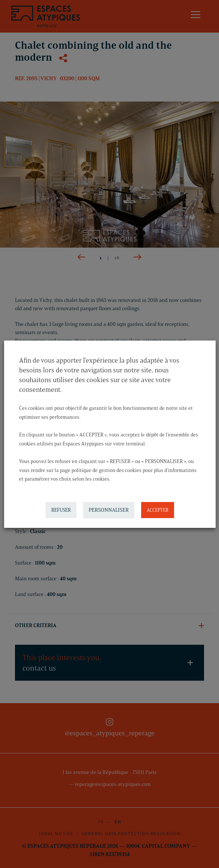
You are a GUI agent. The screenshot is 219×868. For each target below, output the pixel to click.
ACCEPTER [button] (157, 510)
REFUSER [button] (61, 510)
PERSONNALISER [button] (108, 510)
